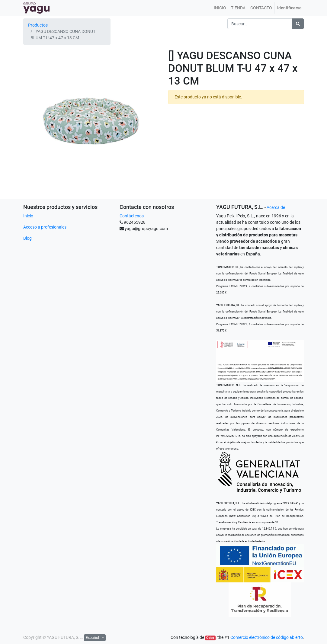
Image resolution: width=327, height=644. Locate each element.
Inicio (28, 216)
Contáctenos (132, 216)
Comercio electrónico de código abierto (267, 637)
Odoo (210, 638)
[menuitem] (220, 8)
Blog (27, 238)
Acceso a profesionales (45, 227)
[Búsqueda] (298, 24)
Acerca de (276, 207)
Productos (38, 25)
